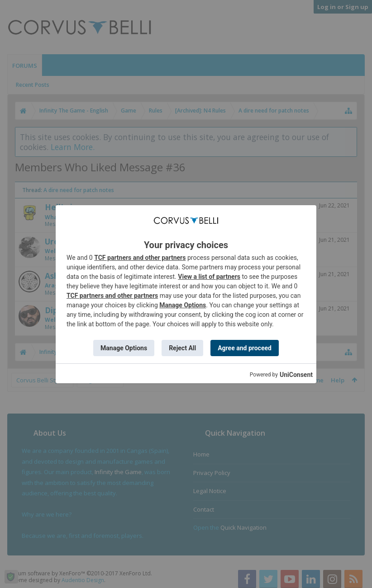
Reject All (182, 348)
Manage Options (183, 305)
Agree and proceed (245, 348)
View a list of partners (209, 277)
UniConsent (296, 375)
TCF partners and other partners (140, 258)
